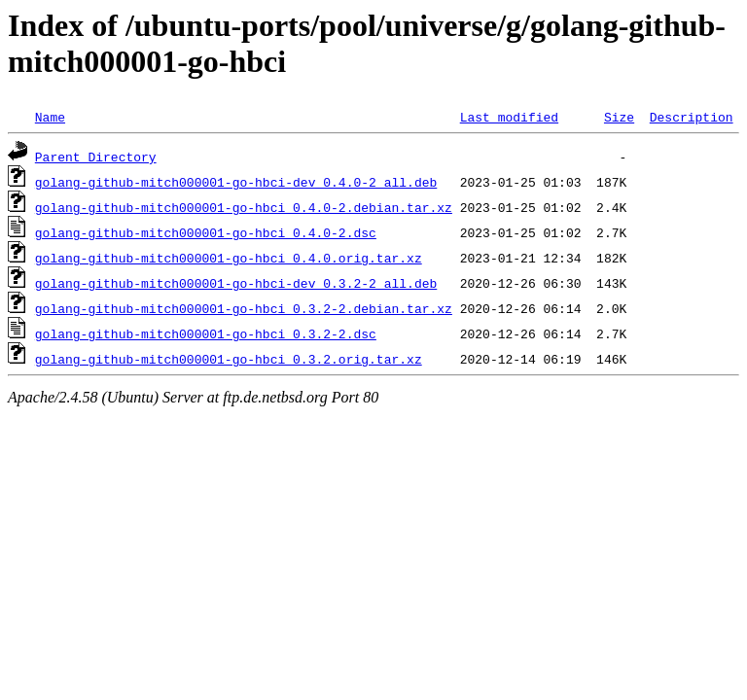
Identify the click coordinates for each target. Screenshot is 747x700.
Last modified (509, 117)
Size (619, 117)
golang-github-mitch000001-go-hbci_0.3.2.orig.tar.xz (229, 359)
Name (50, 117)
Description (692, 117)
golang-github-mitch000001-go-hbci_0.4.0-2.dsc (206, 232)
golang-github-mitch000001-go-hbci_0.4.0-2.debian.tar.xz (244, 207)
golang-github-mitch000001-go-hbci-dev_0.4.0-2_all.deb (236, 182)
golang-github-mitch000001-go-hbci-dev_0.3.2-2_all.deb (236, 283)
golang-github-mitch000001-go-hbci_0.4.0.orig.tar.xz (229, 258)
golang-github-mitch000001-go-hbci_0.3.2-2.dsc (206, 333)
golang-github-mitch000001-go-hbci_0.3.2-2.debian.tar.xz (244, 308)
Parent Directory (96, 157)
